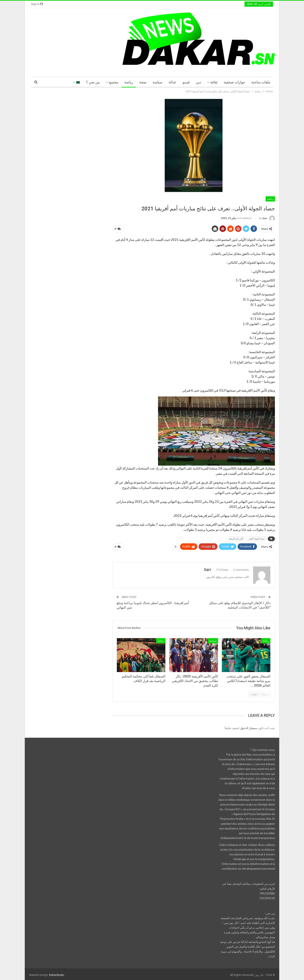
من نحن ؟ (93, 82)
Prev (265, 693)
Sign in (37, 4)
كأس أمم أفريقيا (236, 538)
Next (254, 693)
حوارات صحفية (234, 82)
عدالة (172, 82)
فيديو (186, 82)
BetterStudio (57, 973)
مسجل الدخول (248, 726)
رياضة (129, 82)
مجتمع (114, 82)
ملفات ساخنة (261, 82)
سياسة (157, 82)
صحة (143, 82)
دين (198, 82)
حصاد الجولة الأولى (257, 538)
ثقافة (214, 82)
